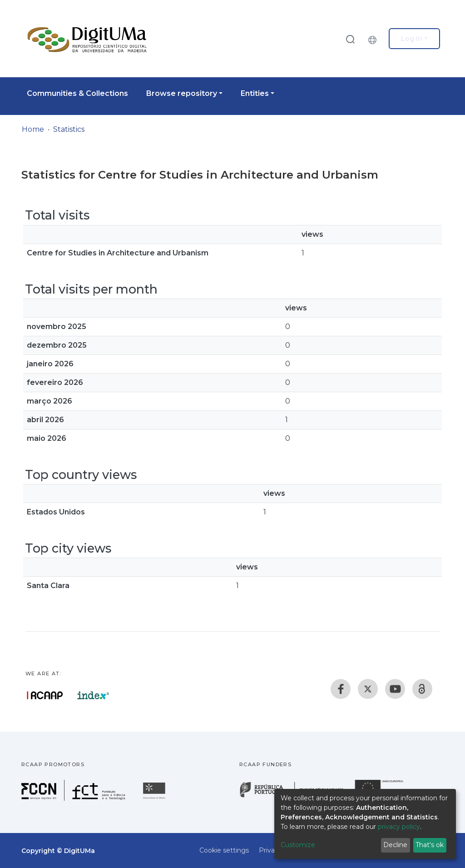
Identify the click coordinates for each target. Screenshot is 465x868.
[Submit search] (350, 39)
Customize (298, 845)
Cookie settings (224, 850)
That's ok (430, 845)
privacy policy (399, 827)
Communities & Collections (77, 93)
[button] (375, 39)
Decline (395, 845)
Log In (412, 39)
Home (33, 129)
